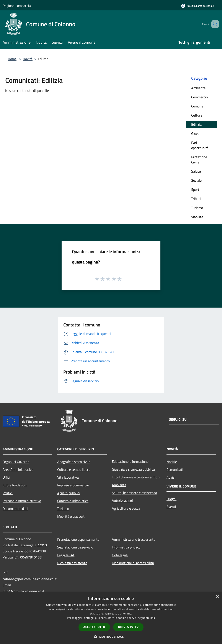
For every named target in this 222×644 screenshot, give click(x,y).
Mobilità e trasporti (71, 516)
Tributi (196, 199)
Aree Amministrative (18, 469)
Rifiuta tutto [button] (128, 627)
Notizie (172, 462)
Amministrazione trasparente (134, 539)
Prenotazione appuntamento (78, 539)
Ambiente (198, 88)
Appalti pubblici (69, 493)
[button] (111, 637)
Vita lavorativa (68, 477)
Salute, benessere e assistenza (134, 493)
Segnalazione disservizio (75, 547)
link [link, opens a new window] (153, 618)
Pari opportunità (200, 145)
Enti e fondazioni (15, 485)
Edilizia (196, 124)
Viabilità (197, 217)
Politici (8, 493)
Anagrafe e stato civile (74, 462)
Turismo (197, 208)
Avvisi (171, 477)
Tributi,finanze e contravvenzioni (136, 477)
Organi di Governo (16, 462)
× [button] (217, 597)
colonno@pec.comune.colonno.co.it (30, 579)
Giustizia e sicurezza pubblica (133, 469)
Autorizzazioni (122, 501)
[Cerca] (214, 24)
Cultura (197, 115)
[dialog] (111, 618)
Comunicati (175, 469)
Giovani (197, 133)
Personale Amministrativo (22, 501)
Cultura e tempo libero (74, 469)
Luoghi (171, 499)
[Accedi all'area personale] (198, 6)
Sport (195, 189)
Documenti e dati (15, 509)
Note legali (120, 555)
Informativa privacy (126, 547)
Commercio (199, 97)
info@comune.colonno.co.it (24, 591)
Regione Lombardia (17, 6)
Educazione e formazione (130, 461)
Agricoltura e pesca (126, 508)
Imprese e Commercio (73, 485)
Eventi (171, 507)
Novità (28, 59)
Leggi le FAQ (66, 555)
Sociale (196, 180)
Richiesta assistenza (72, 563)
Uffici (6, 477)
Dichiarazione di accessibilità (133, 563)
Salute (196, 171)
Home (12, 59)
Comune (197, 106)
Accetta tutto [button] (94, 627)
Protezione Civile (199, 160)
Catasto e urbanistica (73, 501)
